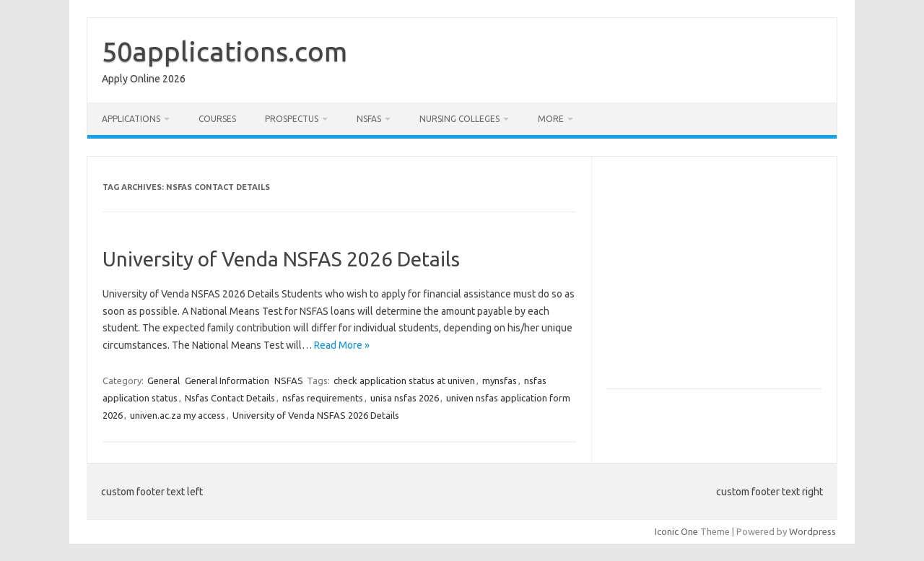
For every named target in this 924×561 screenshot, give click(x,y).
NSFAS (369, 119)
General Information (227, 380)
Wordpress (812, 531)
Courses (217, 119)
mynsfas (500, 380)
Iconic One (676, 531)
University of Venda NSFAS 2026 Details (281, 259)
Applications (131, 119)
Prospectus (292, 119)
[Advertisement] (728, 279)
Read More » (342, 345)
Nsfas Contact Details (230, 398)
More (551, 119)
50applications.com (225, 51)
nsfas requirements (323, 398)
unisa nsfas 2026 (405, 398)
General (164, 380)
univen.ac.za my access (178, 415)
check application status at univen (404, 380)
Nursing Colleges (459, 119)
